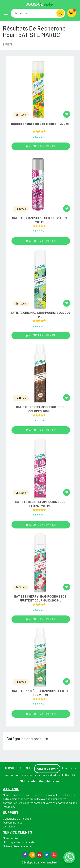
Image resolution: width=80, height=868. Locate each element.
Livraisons (9, 826)
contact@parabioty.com (44, 781)
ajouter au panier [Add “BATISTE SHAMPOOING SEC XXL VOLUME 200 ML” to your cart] (41, 241)
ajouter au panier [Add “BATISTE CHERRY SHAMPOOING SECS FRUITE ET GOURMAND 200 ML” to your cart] (41, 619)
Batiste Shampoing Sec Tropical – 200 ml (40, 124)
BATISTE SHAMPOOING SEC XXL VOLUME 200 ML (40, 220)
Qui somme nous (13, 822)
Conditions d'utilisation (17, 818)
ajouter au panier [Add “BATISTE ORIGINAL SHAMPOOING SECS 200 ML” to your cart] (41, 335)
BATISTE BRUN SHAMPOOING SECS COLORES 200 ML (40, 409)
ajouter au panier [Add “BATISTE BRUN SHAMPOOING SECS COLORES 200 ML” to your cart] (41, 430)
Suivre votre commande (17, 846)
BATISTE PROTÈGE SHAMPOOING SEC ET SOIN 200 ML (40, 693)
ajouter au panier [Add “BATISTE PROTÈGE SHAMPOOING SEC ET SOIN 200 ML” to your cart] (41, 714)
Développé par (31, 862)
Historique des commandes (19, 842)
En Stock (21, 115)
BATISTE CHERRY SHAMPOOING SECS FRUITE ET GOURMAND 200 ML (40, 598)
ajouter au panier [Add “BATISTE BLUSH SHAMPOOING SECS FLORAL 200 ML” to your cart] (41, 525)
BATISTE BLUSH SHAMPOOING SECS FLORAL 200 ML (40, 504)
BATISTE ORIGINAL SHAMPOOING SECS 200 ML (40, 315)
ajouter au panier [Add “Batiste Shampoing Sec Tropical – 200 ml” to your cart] (41, 146)
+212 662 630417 (47, 769)
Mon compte (10, 838)
